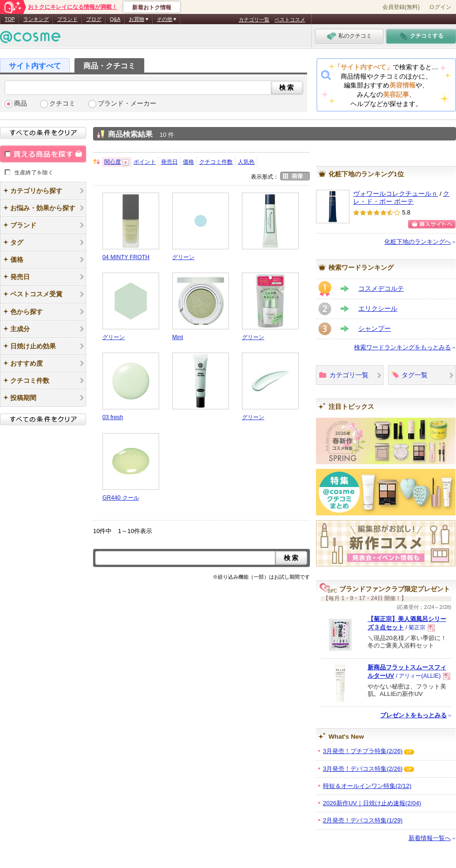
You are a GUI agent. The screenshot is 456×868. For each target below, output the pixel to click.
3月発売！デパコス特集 (363, 769)
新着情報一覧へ (430, 838)
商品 (20, 103)
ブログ (94, 19)
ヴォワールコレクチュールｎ (396, 194)
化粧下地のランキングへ (418, 242)
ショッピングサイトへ (432, 224)
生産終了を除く (34, 172)
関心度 (113, 162)
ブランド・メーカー (127, 103)
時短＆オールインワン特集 (367, 786)
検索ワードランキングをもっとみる (402, 347)
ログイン (440, 7)
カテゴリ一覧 (254, 20)
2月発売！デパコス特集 (363, 820)
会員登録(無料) (401, 7)
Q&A (115, 19)
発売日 (169, 162)
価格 (188, 162)
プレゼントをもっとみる (413, 715)
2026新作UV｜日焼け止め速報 (372, 803)
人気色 (246, 162)
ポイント (145, 162)
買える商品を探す (43, 154)
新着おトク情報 (152, 7)
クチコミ (62, 103)
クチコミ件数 (216, 162)
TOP (10, 19)
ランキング (36, 19)
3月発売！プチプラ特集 (363, 751)
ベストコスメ (290, 20)
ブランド (67, 19)
